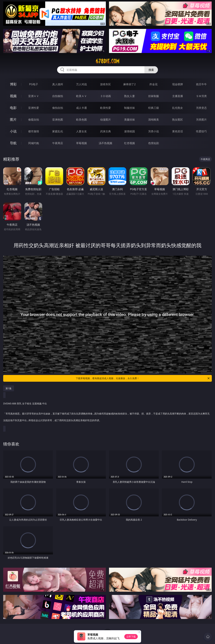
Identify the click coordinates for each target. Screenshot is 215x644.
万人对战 (81, 84)
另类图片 (201, 120)
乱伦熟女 (178, 108)
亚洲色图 (58, 120)
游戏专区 (105, 84)
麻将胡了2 (129, 84)
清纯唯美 (154, 120)
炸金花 (154, 84)
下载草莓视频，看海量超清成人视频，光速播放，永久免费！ (143, 378)
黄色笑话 (178, 131)
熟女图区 (178, 120)
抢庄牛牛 (201, 84)
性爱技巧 (201, 131)
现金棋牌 (178, 84)
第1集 (9, 388)
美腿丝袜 (130, 120)
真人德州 (58, 84)
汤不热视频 (105, 143)
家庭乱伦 (58, 131)
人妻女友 (81, 131)
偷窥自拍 (34, 120)
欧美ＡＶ (81, 96)
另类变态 (201, 108)
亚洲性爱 (34, 108)
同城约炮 (34, 143)
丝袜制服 (154, 96)
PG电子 (34, 84)
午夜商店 (58, 143)
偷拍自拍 (58, 108)
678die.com (107, 61)
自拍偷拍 (58, 96)
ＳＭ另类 (201, 96)
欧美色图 (81, 120)
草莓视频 (81, 143)
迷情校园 (130, 131)
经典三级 (154, 108)
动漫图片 (105, 120)
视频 (13, 96)
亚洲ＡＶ (34, 96)
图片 (13, 119)
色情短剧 (154, 143)
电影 (13, 108)
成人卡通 (81, 108)
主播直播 (178, 96)
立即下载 (131, 637)
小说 (13, 131)
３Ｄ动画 (105, 96)
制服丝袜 (130, 108)
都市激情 (34, 131)
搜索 (151, 70)
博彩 (13, 84)
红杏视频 (130, 143)
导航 (13, 143)
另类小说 (154, 131)
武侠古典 (105, 131)
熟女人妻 (130, 96)
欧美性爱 (105, 108)
